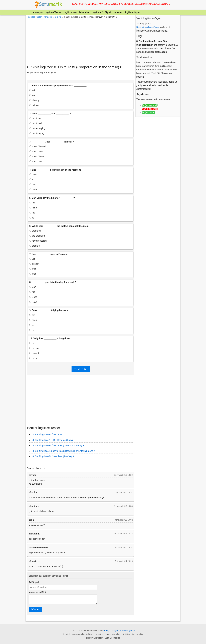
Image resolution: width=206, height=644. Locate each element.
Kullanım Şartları (128, 631)
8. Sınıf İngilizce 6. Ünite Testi (47, 435)
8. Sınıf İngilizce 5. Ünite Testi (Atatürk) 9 (53, 456)
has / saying (37, 133)
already (34, 100)
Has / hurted (37, 151)
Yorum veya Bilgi (37, 592)
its (32, 218)
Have (33, 302)
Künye (107, 631)
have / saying (37, 128)
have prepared (38, 241)
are (32, 315)
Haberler (118, 12)
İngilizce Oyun (132, 12)
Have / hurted (37, 146)
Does (33, 297)
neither (34, 105)
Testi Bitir (81, 369)
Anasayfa (38, 12)
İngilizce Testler (53, 12)
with (33, 269)
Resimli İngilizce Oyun (148, 27)
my (32, 203)
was (33, 274)
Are (32, 292)
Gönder (35, 609)
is (31, 180)
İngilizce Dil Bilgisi (101, 12)
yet (32, 90)
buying (34, 348)
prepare (35, 246)
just (32, 95)
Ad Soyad (34, 582)
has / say (35, 118)
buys (33, 358)
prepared (35, 231)
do (32, 330)
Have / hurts (37, 156)
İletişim (115, 631)
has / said (35, 123)
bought (34, 353)
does (33, 175)
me (32, 213)
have (33, 190)
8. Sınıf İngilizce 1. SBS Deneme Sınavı (53, 440)
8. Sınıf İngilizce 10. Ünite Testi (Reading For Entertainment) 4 (64, 451)
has (32, 185)
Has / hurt (36, 162)
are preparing (37, 236)
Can (33, 287)
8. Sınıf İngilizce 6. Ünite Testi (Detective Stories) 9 (58, 446)
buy (32, 343)
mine (33, 208)
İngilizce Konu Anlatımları (77, 12)
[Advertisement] (81, 42)
